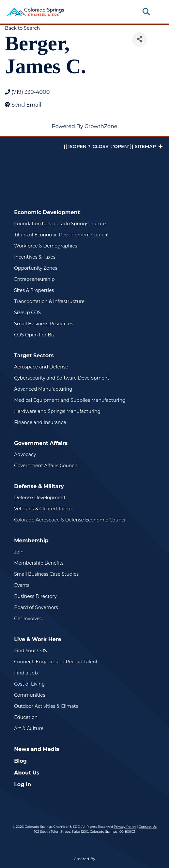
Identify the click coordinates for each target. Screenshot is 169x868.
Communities (30, 695)
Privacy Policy (125, 827)
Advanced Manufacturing (43, 389)
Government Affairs (41, 443)
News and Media (37, 749)
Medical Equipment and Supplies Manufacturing (70, 400)
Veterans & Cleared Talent (43, 509)
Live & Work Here (38, 639)
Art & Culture (29, 728)
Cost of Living (29, 684)
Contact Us (148, 827)
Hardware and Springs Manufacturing (57, 411)
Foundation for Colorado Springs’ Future (60, 224)
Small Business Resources (44, 324)
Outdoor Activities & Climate (46, 706)
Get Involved (28, 619)
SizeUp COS (27, 313)
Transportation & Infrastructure (49, 301)
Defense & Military (39, 486)
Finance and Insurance (40, 422)
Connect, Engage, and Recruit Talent (56, 662)
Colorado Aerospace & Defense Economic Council (70, 520)
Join (19, 552)
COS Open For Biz (34, 335)
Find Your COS (31, 651)
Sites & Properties (34, 290)
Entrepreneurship (34, 279)
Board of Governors (36, 607)
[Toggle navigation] (157, 12)
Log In (23, 784)
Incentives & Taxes (35, 257)
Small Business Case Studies (46, 574)
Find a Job (26, 673)
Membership (31, 541)
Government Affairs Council (45, 466)
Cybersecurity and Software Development (62, 378)
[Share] (139, 39)
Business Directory (35, 596)
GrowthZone (101, 126)
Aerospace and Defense (41, 367)
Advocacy (25, 454)
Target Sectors (34, 356)
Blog (20, 761)
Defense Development (40, 498)
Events (22, 585)
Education (26, 717)
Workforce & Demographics (46, 246)
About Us (27, 773)
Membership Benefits (39, 563)
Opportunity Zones (36, 268)
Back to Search (22, 28)
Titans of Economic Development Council (61, 235)
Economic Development (47, 212)
